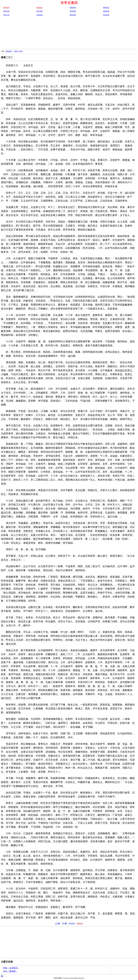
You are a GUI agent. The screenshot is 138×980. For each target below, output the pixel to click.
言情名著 (73, 11)
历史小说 (6, 15)
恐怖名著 (106, 11)
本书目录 (72, 923)
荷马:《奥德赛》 (10, 971)
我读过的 (9, 51)
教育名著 (73, 15)
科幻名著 (40, 11)
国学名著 (6, 11)
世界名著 (73, 8)
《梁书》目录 (18, 51)
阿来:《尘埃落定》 (11, 968)
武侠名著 (40, 15)
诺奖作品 (106, 8)
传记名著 (106, 15)
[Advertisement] (69, 33)
